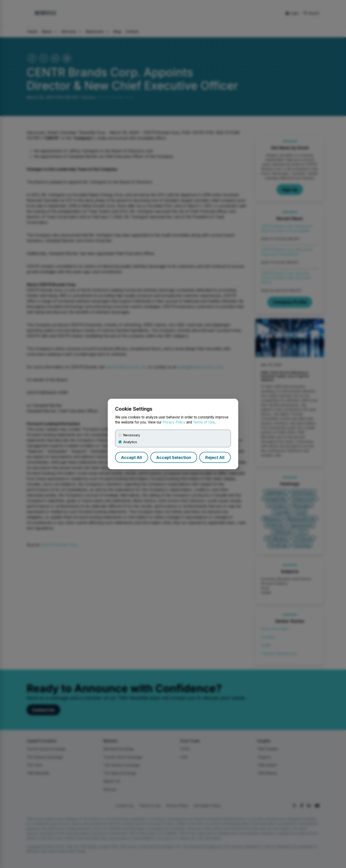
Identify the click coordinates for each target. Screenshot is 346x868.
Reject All (215, 457)
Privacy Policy (174, 422)
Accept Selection (174, 457)
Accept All (131, 457)
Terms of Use (204, 422)
